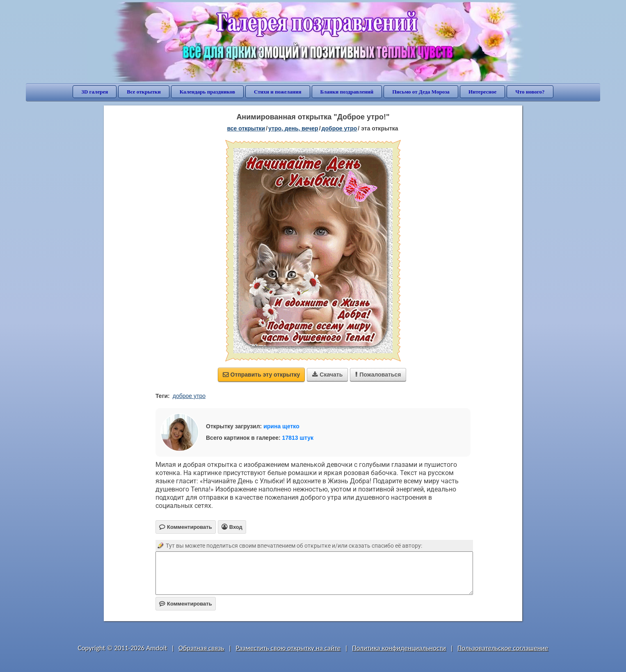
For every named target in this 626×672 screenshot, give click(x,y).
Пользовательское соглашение (503, 648)
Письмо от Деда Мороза (421, 92)
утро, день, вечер (293, 128)
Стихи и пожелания (278, 92)
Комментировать (186, 604)
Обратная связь (201, 648)
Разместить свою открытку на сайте (288, 648)
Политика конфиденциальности (399, 648)
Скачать (327, 375)
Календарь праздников (207, 92)
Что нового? (530, 92)
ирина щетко (281, 426)
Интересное (482, 92)
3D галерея (95, 92)
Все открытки (144, 92)
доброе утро (339, 128)
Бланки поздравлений (347, 92)
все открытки (246, 128)
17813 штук (298, 438)
